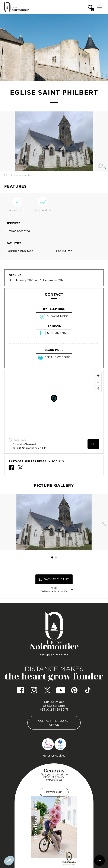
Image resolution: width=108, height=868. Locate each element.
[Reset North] (98, 388)
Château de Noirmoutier (54, 592)
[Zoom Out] (98, 382)
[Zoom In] (98, 376)
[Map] (54, 402)
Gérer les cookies (54, 756)
